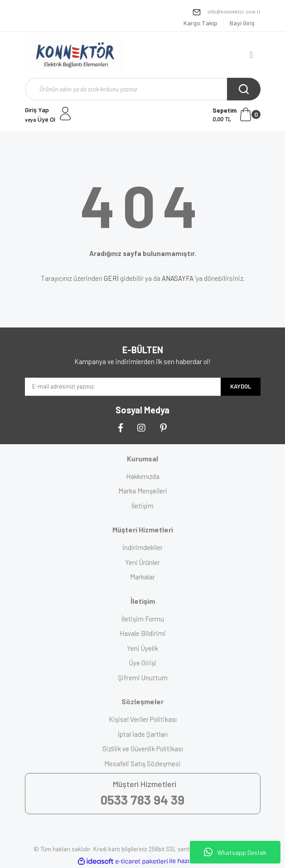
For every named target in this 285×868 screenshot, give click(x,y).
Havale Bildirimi (143, 633)
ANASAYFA (178, 278)
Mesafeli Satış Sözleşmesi (142, 764)
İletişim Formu (143, 619)
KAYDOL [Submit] (241, 386)
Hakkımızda (143, 476)
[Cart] (237, 114)
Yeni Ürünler (142, 562)
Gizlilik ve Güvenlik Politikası (143, 749)
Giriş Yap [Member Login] (37, 110)
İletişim (142, 506)
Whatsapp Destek (235, 852)
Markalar (142, 577)
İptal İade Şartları (143, 734)
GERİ (111, 278)
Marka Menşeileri (143, 491)
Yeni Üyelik (142, 648)
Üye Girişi (143, 663)
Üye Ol (40, 119)
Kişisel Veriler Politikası (143, 719)
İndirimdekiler (142, 547)
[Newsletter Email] (123, 387)
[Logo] (75, 55)
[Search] (143, 89)
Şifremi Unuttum (143, 678)
